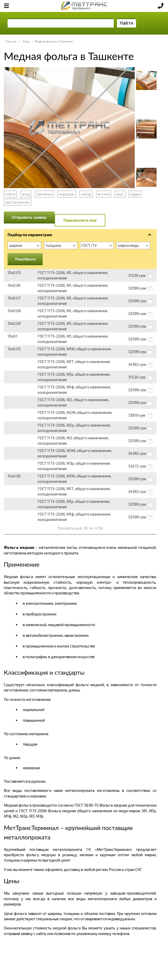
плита (10, 194)
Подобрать (26, 259)
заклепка (45, 194)
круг (120, 194)
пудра (135, 194)
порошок (67, 194)
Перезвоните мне (80, 220)
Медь (26, 41)
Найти (127, 23)
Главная (11, 41)
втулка (104, 194)
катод (86, 194)
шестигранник (18, 202)
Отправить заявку (29, 217)
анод (26, 194)
